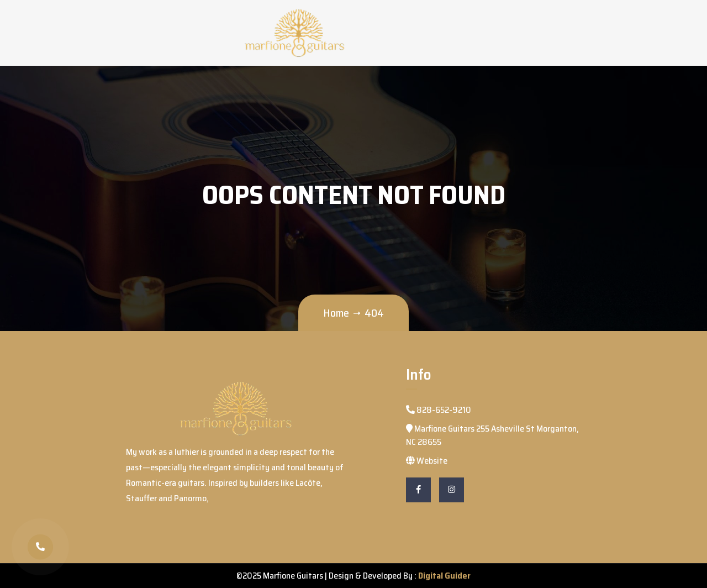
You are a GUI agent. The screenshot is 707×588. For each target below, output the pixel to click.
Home (336, 313)
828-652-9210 (439, 410)
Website (427, 461)
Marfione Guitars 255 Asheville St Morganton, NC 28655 (492, 435)
